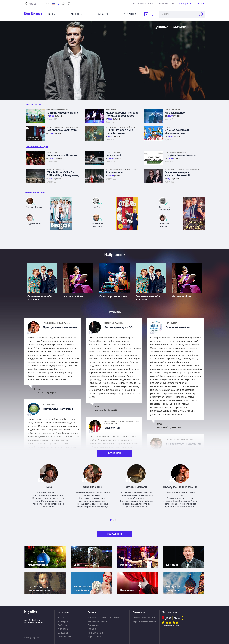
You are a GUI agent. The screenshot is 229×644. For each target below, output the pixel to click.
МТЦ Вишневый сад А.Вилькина (57, 323)
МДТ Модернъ (172, 323)
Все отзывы (115, 453)
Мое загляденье (175, 113)
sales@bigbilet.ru (33, 638)
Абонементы (64, 637)
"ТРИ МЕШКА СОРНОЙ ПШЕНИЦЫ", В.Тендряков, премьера (63, 174)
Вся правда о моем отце (62, 130)
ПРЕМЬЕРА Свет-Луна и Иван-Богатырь (120, 132)
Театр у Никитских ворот (176, 152)
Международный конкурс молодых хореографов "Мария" (122, 114)
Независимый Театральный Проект (121, 170)
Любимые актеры (35, 193)
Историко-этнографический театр (120, 127)
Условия (92, 629)
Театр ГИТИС (111, 110)
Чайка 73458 (113, 155)
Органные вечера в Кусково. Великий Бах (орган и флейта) (179, 174)
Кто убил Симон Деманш (180, 155)
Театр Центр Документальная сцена (62, 127)
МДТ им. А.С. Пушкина (114, 323)
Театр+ (167, 127)
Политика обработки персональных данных (144, 619)
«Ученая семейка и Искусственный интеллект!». (177, 132)
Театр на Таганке (54, 152)
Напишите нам (166, 4)
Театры (51, 14)
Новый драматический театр (59, 170)
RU (57, 4)
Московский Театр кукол (57, 110)
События (103, 14)
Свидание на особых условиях (40, 298)
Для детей (130, 14)
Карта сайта (94, 637)
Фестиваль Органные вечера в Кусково (182, 170)
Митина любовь (73, 296)
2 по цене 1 (63, 629)
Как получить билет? (143, 4)
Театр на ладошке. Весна (62, 113)
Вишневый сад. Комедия (62, 155)
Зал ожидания (114, 172)
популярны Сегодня (37, 147)
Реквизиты (93, 625)
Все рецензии (115, 534)
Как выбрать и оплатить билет (104, 618)
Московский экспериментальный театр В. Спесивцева (122, 422)
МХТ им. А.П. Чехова (173, 110)
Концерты (76, 14)
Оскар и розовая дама (113, 296)
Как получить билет (98, 621)
